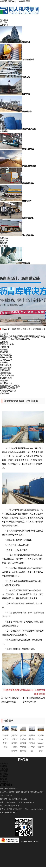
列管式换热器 (6, 378)
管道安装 (4, 352)
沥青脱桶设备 (6, 373)
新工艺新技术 (6, 383)
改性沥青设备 (6, 368)
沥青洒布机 (5, 393)
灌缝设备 (4, 381)
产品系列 (4, 131)
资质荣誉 (4, 241)
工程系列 (4, 342)
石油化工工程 (6, 360)
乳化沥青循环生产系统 (10, 386)
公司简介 (4, 766)
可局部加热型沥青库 (9, 388)
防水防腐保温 (6, 355)
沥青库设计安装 (7, 344)
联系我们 (4, 246)
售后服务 (4, 243)
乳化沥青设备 (6, 365)
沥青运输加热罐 (7, 375)
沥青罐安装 (5, 347)
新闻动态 (4, 238)
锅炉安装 (4, 350)
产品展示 (37, 329)
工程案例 (4, 25)
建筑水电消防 (6, 357)
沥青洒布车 (5, 370)
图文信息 (27, 329)
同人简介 (4, 22)
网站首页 (4, 20)
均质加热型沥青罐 (8, 391)
